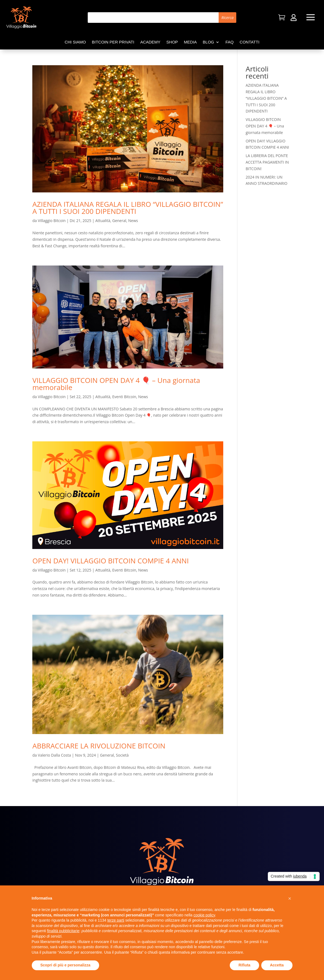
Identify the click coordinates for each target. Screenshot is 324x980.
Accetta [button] (277, 965)
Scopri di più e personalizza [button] (65, 965)
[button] (290, 898)
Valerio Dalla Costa (54, 755)
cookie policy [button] (204, 915)
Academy (150, 42)
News (133, 221)
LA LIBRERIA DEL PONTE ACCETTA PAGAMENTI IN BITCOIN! (267, 162)
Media (190, 42)
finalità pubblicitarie (63, 931)
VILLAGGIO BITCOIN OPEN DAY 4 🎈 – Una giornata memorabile (116, 384)
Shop (172, 42)
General (119, 221)
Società (122, 755)
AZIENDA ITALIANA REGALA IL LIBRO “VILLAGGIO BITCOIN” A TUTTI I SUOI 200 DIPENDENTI (128, 208)
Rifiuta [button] (244, 965)
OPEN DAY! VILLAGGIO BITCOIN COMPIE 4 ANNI (111, 561)
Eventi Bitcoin (124, 397)
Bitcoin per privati (113, 42)
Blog (209, 42)
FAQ (229, 42)
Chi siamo (75, 42)
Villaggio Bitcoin (52, 221)
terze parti (116, 920)
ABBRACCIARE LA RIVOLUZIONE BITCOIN (99, 746)
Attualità (103, 221)
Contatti (249, 42)
